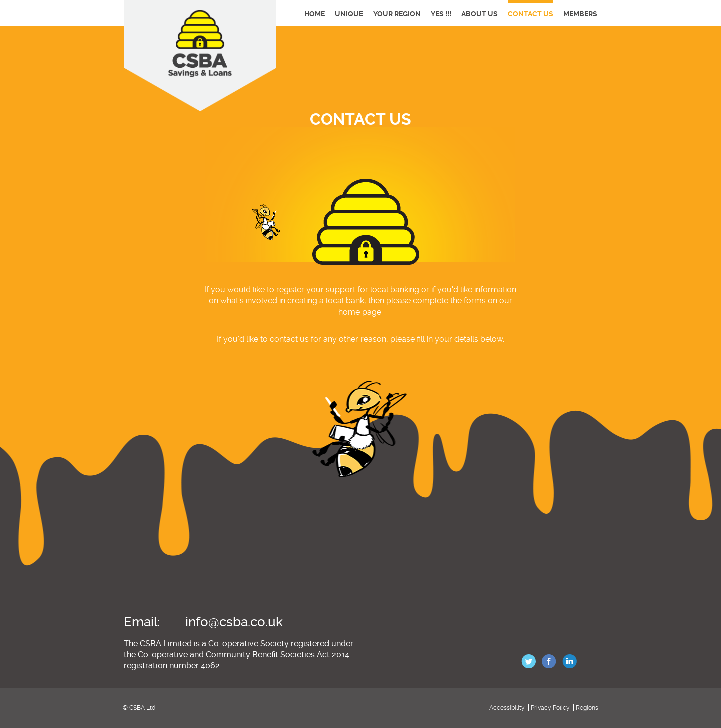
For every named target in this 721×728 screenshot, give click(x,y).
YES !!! (441, 14)
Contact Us (530, 14)
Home (315, 14)
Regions (587, 708)
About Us (479, 14)
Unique (349, 14)
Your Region (397, 14)
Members (580, 14)
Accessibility (507, 708)
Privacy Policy (550, 708)
